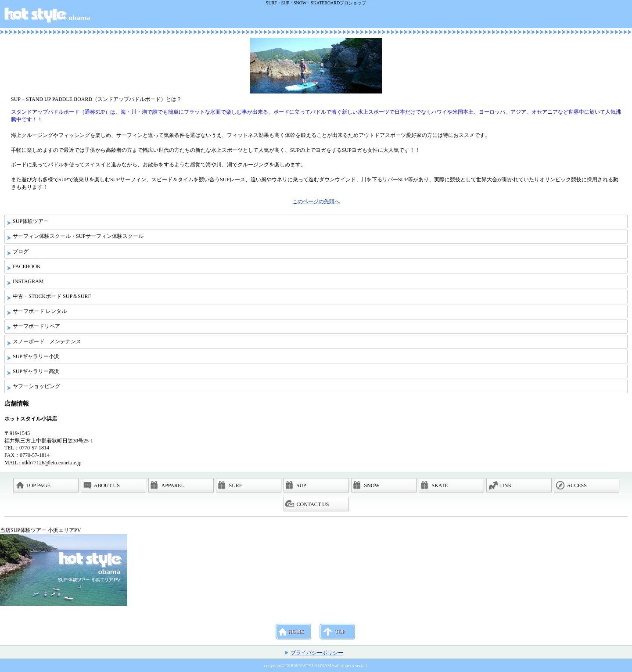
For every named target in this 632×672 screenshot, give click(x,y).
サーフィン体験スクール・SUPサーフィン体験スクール (78, 236)
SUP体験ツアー (31, 221)
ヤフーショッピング (36, 386)
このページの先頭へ (316, 201)
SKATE (440, 485)
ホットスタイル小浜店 (318, 17)
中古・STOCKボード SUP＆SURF (52, 296)
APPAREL (173, 485)
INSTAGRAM (28, 281)
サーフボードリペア (36, 326)
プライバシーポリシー (317, 653)
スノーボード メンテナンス (47, 341)
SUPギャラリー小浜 (36, 356)
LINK (506, 485)
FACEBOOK (27, 266)
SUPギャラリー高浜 (36, 371)
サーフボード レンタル (40, 311)
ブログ (21, 252)
